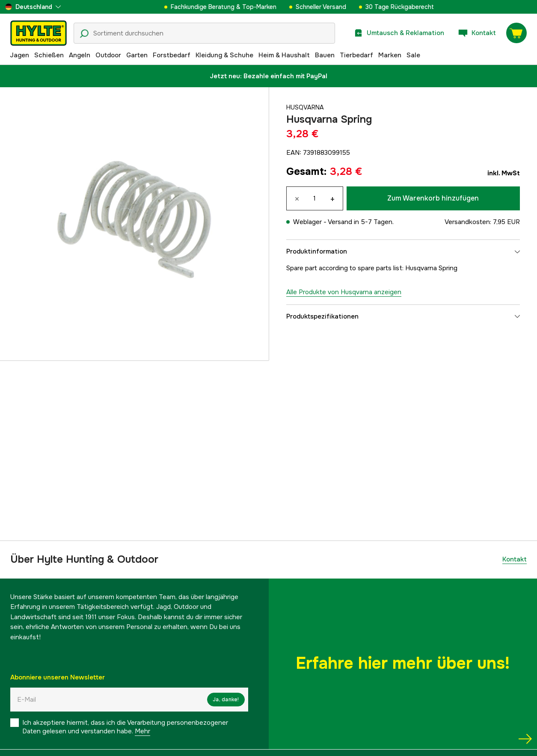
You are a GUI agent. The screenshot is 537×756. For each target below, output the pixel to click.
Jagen (19, 55)
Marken (390, 55)
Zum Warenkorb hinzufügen (433, 198)
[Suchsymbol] (84, 34)
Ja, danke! (226, 700)
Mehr (142, 731)
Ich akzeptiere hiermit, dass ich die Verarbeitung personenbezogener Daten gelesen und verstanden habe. (125, 727)
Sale (413, 55)
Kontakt (515, 559)
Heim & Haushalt (284, 55)
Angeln (80, 55)
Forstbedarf (172, 55)
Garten (137, 55)
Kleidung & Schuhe (224, 55)
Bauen (325, 55)
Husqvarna (306, 107)
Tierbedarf (356, 55)
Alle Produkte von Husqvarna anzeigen (344, 292)
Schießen (49, 55)
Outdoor (108, 55)
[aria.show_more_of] (33, 7)
